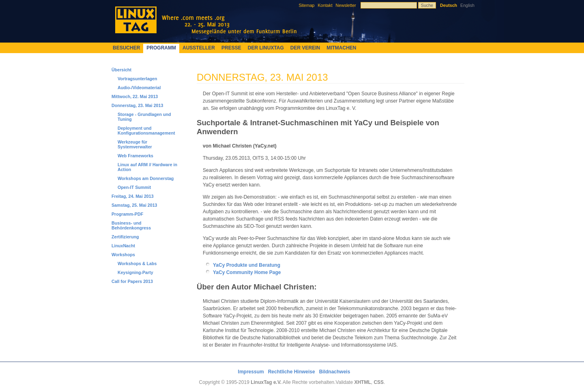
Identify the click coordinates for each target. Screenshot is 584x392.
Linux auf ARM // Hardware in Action (147, 167)
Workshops (123, 255)
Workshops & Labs (137, 263)
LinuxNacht (123, 246)
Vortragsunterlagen (137, 79)
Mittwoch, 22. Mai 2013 (135, 96)
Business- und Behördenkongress (131, 225)
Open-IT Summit (134, 187)
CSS (379, 382)
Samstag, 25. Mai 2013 (134, 205)
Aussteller (199, 48)
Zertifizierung (125, 237)
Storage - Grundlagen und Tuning (144, 117)
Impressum (251, 372)
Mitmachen (341, 48)
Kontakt (325, 5)
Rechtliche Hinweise (292, 372)
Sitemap (306, 5)
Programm (161, 48)
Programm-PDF (127, 214)
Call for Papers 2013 (132, 281)
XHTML (362, 382)
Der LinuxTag (266, 48)
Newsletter (346, 5)
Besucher (126, 48)
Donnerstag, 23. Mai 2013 (137, 105)
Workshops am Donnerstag (146, 178)
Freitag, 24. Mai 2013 (133, 196)
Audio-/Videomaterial (139, 88)
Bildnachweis (335, 372)
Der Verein (305, 48)
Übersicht (121, 70)
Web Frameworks (135, 156)
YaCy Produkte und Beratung (247, 265)
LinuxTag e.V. (266, 382)
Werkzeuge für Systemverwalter (135, 144)
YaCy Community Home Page (247, 272)
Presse (231, 48)
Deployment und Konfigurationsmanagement (146, 131)
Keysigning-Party (135, 272)
